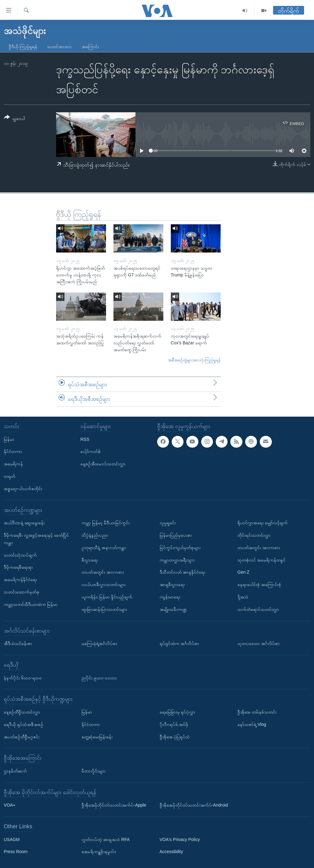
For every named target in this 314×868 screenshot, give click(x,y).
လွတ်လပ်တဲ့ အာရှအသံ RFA (106, 839)
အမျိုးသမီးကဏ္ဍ (173, 609)
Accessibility (171, 852)
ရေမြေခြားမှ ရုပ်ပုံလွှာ (178, 712)
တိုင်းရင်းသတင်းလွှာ (254, 535)
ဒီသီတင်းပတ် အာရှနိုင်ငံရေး (183, 572)
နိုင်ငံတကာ (13, 451)
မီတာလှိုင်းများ (93, 771)
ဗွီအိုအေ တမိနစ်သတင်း (257, 712)
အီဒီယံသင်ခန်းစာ (18, 643)
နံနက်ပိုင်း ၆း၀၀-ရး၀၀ (23, 678)
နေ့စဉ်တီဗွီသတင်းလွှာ (22, 712)
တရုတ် (9, 476)
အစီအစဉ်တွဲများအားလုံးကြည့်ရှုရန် (194, 360)
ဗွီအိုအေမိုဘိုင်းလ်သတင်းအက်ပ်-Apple (114, 805)
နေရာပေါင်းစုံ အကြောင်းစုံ (259, 584)
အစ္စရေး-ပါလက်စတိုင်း (23, 488)
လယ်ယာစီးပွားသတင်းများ (104, 584)
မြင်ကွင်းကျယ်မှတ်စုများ (180, 547)
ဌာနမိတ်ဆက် (15, 771)
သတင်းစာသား (59, 47)
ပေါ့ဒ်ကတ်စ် (91, 451)
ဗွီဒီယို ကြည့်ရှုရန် (23, 47)
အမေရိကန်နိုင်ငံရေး (20, 579)
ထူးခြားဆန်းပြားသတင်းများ (104, 609)
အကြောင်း (90, 47)
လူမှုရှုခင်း (168, 523)
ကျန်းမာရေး (170, 597)
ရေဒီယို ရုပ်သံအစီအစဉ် (24, 724)
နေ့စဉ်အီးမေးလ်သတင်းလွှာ (103, 464)
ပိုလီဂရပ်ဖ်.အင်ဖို (174, 724)
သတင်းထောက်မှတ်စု (22, 592)
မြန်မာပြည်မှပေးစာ (176, 535)
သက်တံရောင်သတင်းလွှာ (258, 609)
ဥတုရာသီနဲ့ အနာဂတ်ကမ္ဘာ (104, 547)
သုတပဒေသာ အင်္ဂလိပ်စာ (259, 643)
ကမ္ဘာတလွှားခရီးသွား (177, 560)
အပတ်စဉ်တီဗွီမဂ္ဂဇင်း (22, 736)
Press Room (16, 852)
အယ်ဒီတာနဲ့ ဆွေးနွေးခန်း (24, 523)
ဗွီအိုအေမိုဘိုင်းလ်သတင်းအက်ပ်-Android (194, 805)
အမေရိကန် (13, 464)
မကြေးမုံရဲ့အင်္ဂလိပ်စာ (100, 643)
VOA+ (10, 805)
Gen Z (243, 572)
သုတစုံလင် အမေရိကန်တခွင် (261, 560)
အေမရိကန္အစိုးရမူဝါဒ (99, 852)
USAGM (12, 839)
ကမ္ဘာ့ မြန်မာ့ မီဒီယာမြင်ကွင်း (106, 523)
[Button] (15, 119)
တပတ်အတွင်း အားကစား (103, 572)
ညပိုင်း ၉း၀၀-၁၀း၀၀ (99, 678)
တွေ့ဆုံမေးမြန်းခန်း (97, 736)
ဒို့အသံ (243, 597)
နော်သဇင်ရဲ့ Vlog (252, 724)
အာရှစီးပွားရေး (172, 584)
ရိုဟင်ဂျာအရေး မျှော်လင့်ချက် (263, 523)
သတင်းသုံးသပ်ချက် (20, 555)
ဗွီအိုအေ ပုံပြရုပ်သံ (175, 736)
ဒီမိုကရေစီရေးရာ (18, 567)
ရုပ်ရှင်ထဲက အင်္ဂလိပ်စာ (179, 643)
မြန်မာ (9, 439)
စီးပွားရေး (90, 560)
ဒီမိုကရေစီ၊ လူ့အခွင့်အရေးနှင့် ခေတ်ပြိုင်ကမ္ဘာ (36, 539)
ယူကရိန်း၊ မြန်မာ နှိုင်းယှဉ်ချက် (107, 597)
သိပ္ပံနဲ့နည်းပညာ (95, 535)
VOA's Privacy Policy (180, 839)
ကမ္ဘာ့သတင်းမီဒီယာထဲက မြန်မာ (31, 604)
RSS (85, 439)
